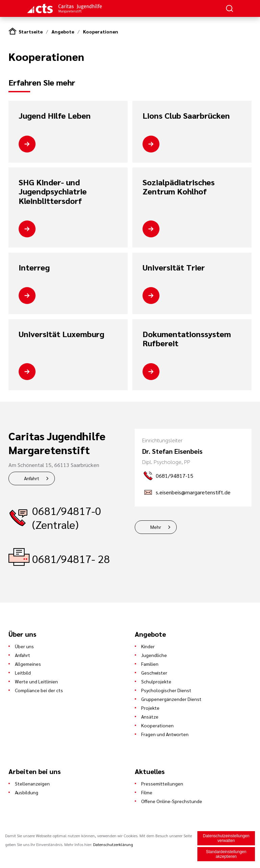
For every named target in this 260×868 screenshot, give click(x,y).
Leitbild (23, 673)
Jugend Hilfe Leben (55, 116)
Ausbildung (27, 792)
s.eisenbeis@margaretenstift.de (193, 492)
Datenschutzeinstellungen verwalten (226, 839)
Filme (147, 792)
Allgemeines (28, 664)
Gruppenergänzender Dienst (171, 699)
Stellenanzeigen (32, 783)
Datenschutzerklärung (113, 845)
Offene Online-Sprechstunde (172, 801)
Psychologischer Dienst (166, 690)
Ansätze (150, 717)
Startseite (31, 31)
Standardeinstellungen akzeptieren (226, 855)
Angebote (63, 31)
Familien (150, 664)
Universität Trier (174, 267)
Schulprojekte (156, 681)
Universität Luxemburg (61, 334)
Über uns (24, 646)
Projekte (150, 708)
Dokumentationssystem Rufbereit (187, 339)
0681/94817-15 (175, 476)
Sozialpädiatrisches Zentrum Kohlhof (179, 187)
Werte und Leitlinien (36, 681)
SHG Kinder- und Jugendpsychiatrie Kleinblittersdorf (53, 192)
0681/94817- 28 (71, 558)
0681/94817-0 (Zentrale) (67, 517)
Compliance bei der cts (39, 690)
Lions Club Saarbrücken (186, 116)
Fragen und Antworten (165, 734)
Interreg (34, 267)
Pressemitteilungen (162, 783)
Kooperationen (101, 31)
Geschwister (154, 673)
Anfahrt (32, 478)
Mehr (156, 527)
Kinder (148, 646)
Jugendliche (154, 655)
